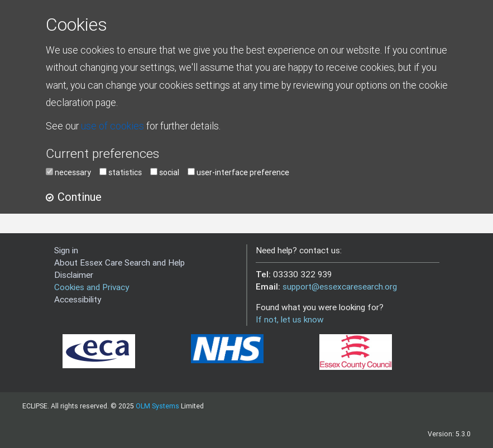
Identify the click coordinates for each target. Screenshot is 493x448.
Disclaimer (74, 275)
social (169, 172)
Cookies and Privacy (92, 287)
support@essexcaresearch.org (340, 286)
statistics (125, 172)
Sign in (66, 250)
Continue (80, 197)
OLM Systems (157, 406)
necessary (73, 172)
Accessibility (78, 299)
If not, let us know (290, 319)
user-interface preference (243, 172)
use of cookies (113, 126)
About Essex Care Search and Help (119, 262)
